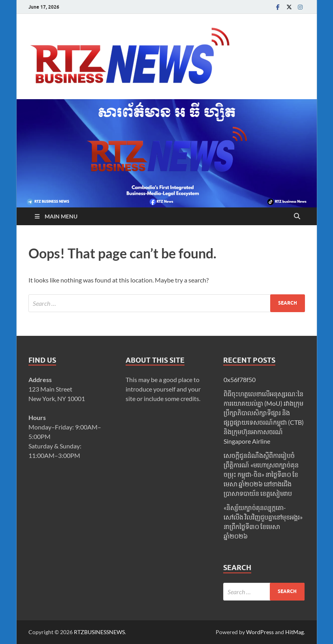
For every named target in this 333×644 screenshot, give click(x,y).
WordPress (260, 632)
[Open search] (297, 217)
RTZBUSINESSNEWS (99, 632)
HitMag (294, 632)
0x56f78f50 (240, 379)
